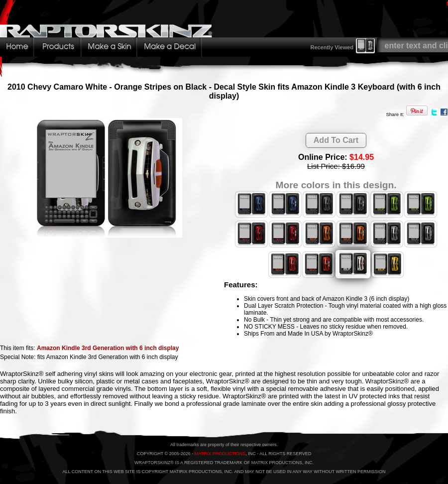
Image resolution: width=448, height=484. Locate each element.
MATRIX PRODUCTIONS (220, 454)
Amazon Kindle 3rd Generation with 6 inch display (108, 348)
